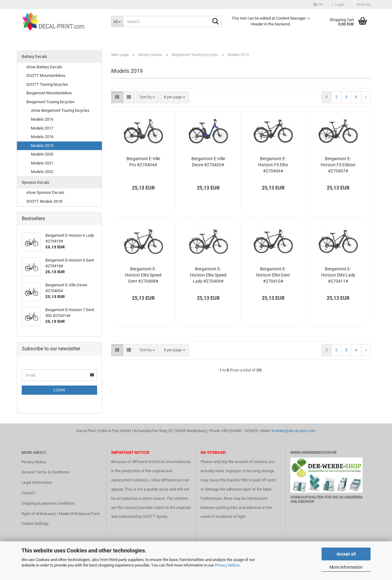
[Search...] (117, 21)
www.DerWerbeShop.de (313, 452)
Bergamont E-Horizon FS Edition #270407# (338, 165)
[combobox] (147, 97)
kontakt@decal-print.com (294, 431)
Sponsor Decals (36, 182)
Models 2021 (42, 163)
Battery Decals (34, 56)
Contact (28, 493)
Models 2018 (42, 137)
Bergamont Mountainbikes (49, 93)
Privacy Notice (227, 565)
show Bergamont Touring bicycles (60, 110)
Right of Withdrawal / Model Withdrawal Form (61, 514)
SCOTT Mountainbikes (46, 75)
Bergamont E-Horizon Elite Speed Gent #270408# (143, 275)
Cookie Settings (35, 524)
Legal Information (37, 482)
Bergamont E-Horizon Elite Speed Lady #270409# (208, 275)
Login (59, 390)
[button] (318, 5)
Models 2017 (42, 128)
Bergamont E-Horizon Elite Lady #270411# (338, 275)
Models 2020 (42, 154)
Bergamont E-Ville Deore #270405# (208, 162)
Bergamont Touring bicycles (50, 102)
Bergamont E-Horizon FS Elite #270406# (273, 165)
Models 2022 (42, 172)
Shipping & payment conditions (48, 503)
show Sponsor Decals (45, 192)
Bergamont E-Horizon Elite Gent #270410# (273, 275)
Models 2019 (42, 146)
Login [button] (338, 5)
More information (346, 567)
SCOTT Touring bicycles (47, 84)
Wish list (362, 5)
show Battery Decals (44, 67)
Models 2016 (42, 119)
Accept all (346, 554)
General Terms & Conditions (45, 472)
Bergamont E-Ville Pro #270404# (143, 162)
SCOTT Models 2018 (44, 201)
